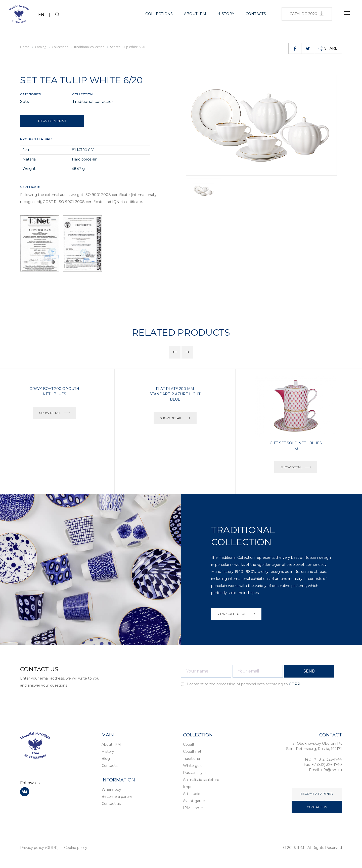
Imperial (190, 787)
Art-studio (192, 794)
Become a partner (118, 797)
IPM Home (193, 808)
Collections (159, 14)
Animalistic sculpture (201, 780)
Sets (24, 102)
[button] (175, 352)
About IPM (195, 14)
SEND (309, 671)
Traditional (192, 759)
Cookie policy (76, 848)
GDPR (295, 684)
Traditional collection (93, 102)
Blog (106, 759)
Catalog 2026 (307, 14)
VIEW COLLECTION (236, 614)
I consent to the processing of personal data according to (241, 684)
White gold (193, 766)
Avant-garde (194, 801)
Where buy (111, 790)
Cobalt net (192, 752)
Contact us (111, 804)
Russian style (194, 773)
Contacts (256, 14)
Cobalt (189, 744)
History (226, 14)
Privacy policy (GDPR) (39, 848)
